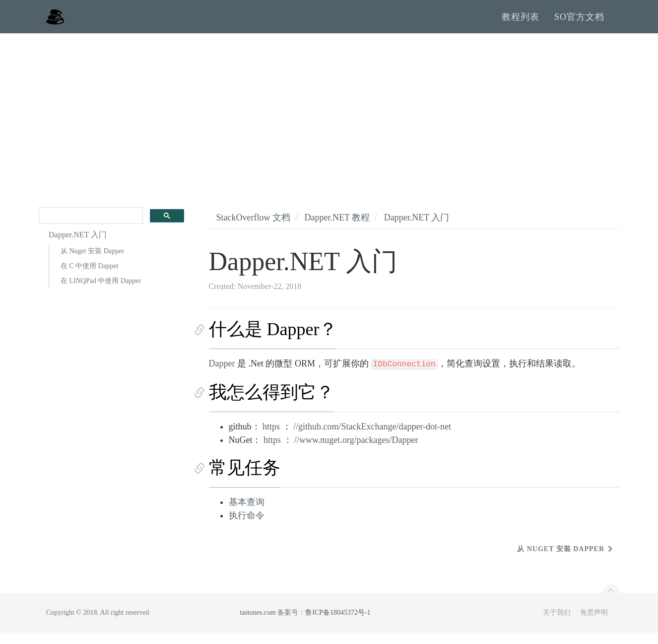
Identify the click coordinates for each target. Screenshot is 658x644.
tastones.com (258, 624)
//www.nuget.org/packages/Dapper (356, 451)
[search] (90, 227)
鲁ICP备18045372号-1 (338, 624)
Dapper (222, 375)
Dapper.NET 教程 (337, 229)
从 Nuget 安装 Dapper (92, 262)
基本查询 (247, 513)
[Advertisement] (329, 119)
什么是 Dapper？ (273, 341)
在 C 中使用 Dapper (90, 277)
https (271, 438)
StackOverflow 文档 (253, 229)
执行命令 (247, 527)
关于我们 (557, 624)
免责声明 (594, 624)
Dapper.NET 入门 (417, 229)
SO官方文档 (579, 22)
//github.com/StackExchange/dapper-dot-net (372, 438)
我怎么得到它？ (271, 404)
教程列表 (521, 22)
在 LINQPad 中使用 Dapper (101, 292)
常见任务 (245, 479)
